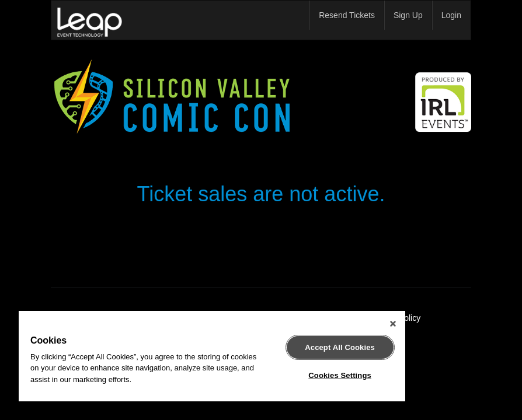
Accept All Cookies (340, 347)
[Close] (393, 324)
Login (451, 15)
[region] (212, 356)
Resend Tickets (347, 15)
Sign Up (408, 15)
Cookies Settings (340, 375)
